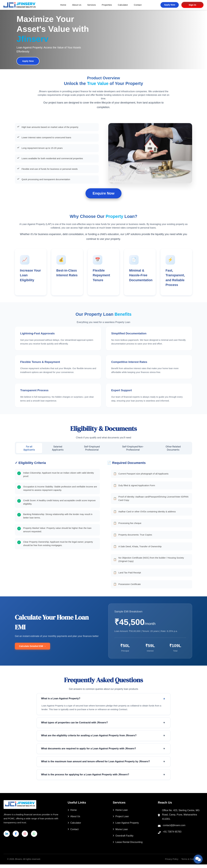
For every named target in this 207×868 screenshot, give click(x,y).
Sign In (192, 5)
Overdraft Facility (123, 839)
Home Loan (120, 814)
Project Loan (121, 820)
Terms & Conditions (191, 863)
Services (92, 5)
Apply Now (169, 5)
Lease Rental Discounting (128, 846)
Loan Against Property (126, 826)
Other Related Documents (173, 448)
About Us (77, 5)
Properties (107, 5)
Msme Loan (120, 833)
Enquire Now (104, 193)
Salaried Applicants (58, 448)
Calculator (123, 5)
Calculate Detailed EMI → (32, 646)
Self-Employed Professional (92, 448)
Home (63, 5)
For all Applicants (29, 448)
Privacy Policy (172, 863)
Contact (138, 5)
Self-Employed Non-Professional (133, 448)
